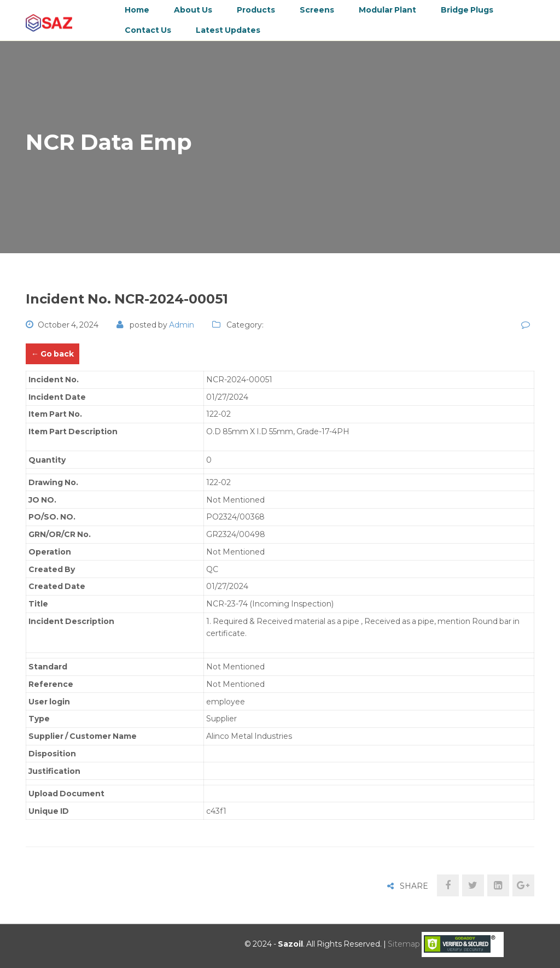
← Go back (52, 354)
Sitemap (404, 944)
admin (182, 325)
